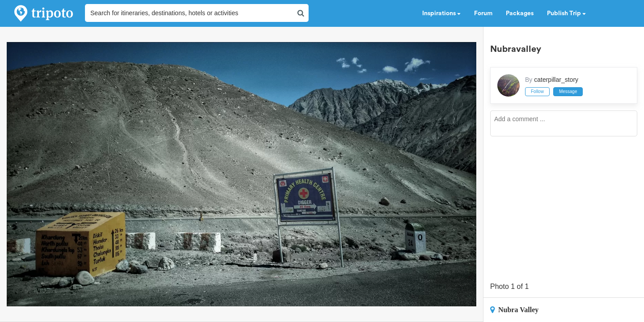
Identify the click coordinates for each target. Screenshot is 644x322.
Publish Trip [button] (566, 13)
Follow (537, 91)
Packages (520, 13)
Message (568, 91)
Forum (483, 13)
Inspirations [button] (441, 13)
